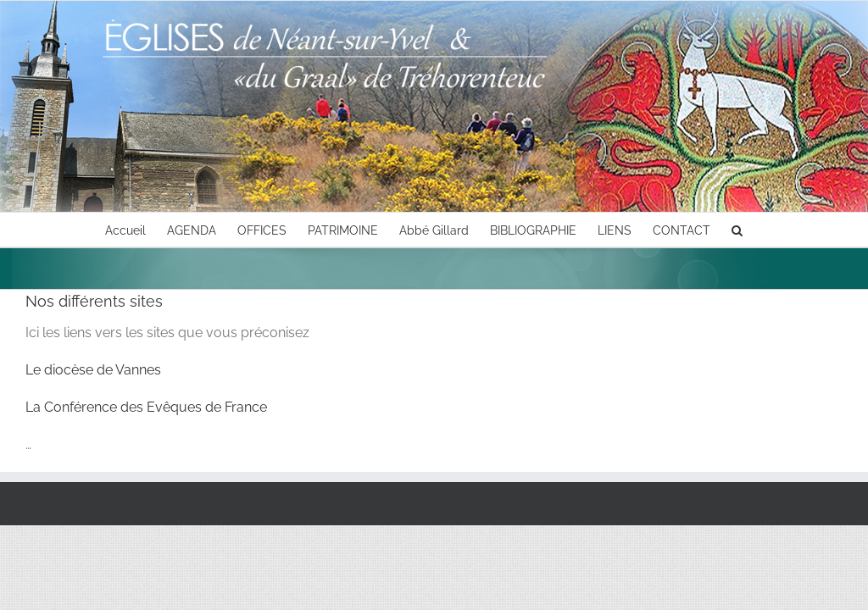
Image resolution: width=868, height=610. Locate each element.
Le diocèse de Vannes (93, 370)
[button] (737, 230)
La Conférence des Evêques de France (146, 407)
